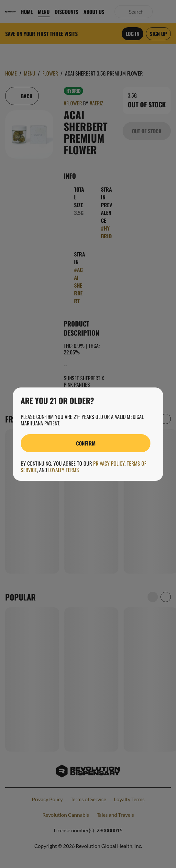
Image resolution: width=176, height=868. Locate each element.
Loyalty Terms (64, 470)
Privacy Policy (109, 463)
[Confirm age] (86, 443)
